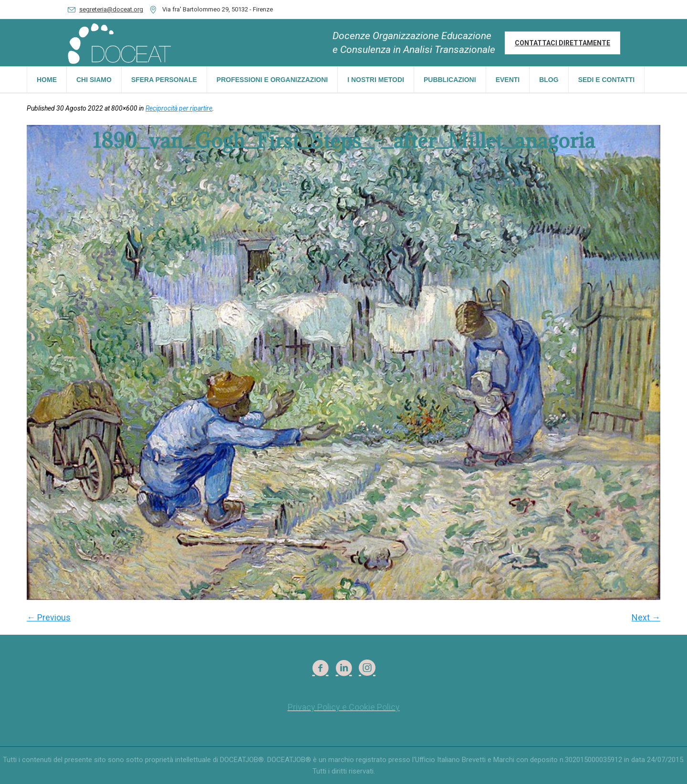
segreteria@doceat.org (111, 9)
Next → (646, 617)
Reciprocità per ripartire (179, 108)
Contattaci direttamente (562, 43)
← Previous (49, 617)
